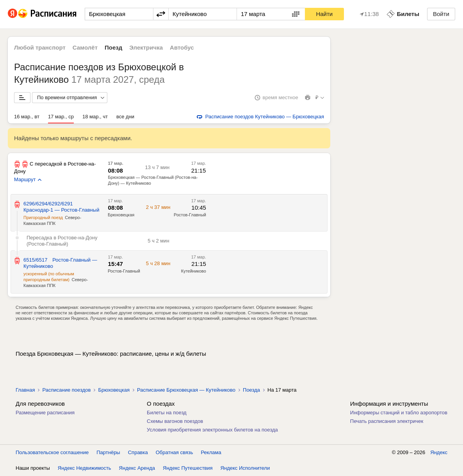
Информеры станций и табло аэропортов (399, 413)
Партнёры (108, 452)
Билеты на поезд (167, 413)
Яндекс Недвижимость (85, 468)
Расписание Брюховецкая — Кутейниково (186, 390)
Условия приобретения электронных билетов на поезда (212, 430)
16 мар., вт (27, 117)
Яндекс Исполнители (245, 468)
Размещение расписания (45, 413)
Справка (138, 452)
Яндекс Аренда (137, 468)
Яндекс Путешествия (188, 468)
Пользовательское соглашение (52, 452)
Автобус (182, 47)
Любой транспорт (40, 47)
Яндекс (439, 452)
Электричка (146, 47)
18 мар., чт (95, 117)
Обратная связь (175, 452)
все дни (125, 117)
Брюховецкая (114, 390)
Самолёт (85, 47)
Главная (25, 390)
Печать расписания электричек (387, 421)
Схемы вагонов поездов (175, 421)
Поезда (251, 390)
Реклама (211, 452)
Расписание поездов (66, 390)
